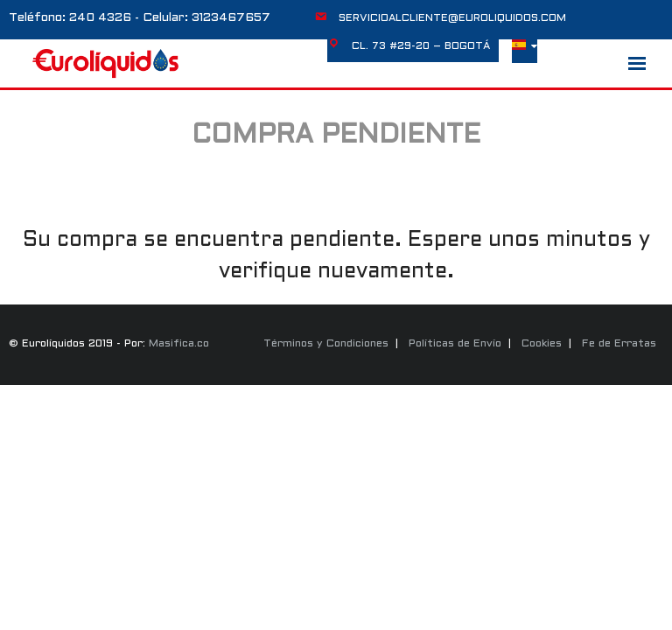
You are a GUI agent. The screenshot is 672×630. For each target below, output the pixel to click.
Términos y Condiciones (326, 344)
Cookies (542, 344)
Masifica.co (179, 344)
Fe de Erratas (619, 344)
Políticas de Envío (455, 344)
